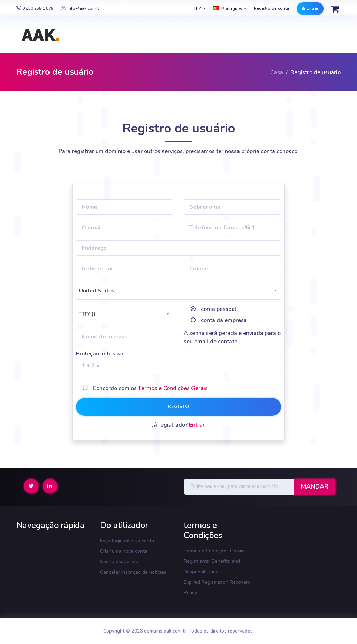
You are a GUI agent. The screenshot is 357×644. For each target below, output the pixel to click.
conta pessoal (219, 309)
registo (178, 407)
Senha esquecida (119, 562)
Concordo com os (150, 388)
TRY (198, 9)
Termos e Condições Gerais (173, 388)
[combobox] (178, 291)
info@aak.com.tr (81, 8)
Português (228, 9)
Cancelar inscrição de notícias (133, 572)
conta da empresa (224, 320)
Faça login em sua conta (127, 541)
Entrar (310, 8)
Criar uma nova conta (124, 551)
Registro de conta (271, 8)
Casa (277, 72)
